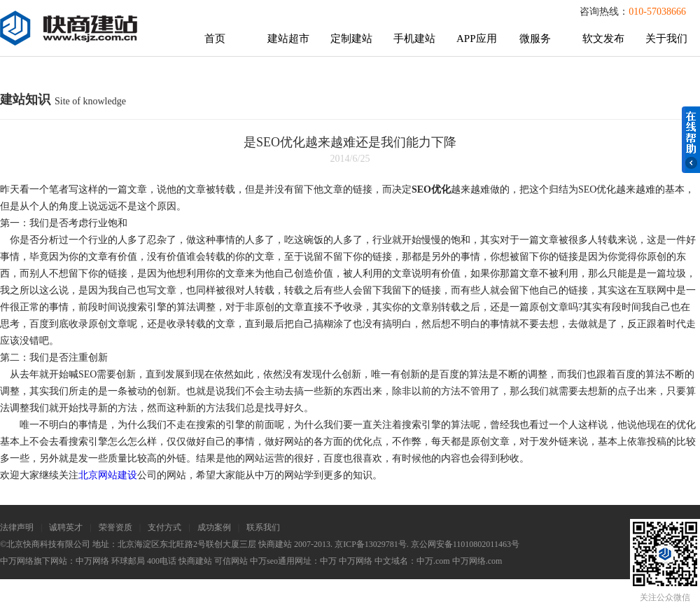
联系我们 (263, 527)
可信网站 (231, 561)
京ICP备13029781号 (371, 544)
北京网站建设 (108, 475)
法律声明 (17, 527)
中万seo (264, 561)
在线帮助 (691, 140)
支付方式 (164, 527)
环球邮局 (128, 561)
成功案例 (214, 527)
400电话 (162, 561)
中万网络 (92, 561)
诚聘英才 (66, 527)
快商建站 (195, 561)
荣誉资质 (115, 527)
